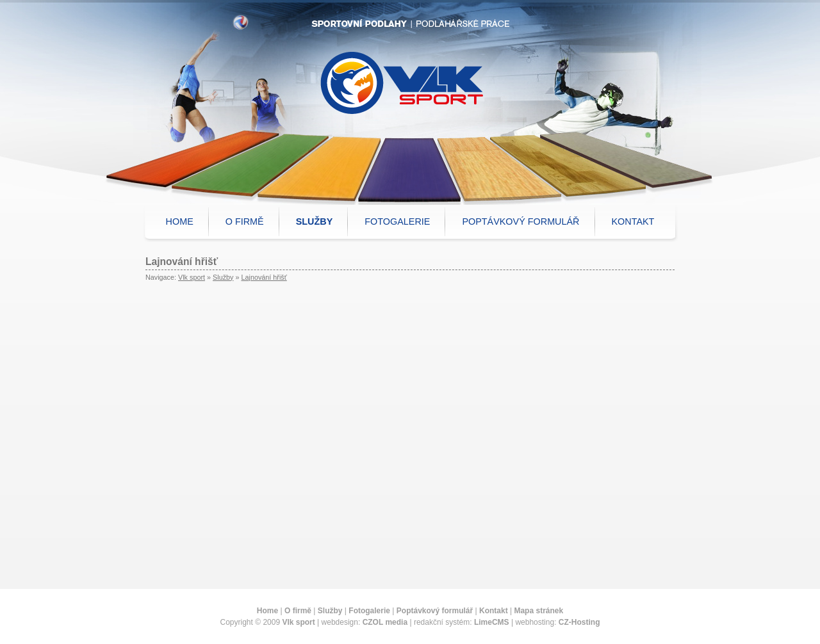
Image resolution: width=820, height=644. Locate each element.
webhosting (535, 622)
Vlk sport (192, 277)
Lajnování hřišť (264, 277)
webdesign (340, 622)
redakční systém (442, 622)
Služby (223, 277)
